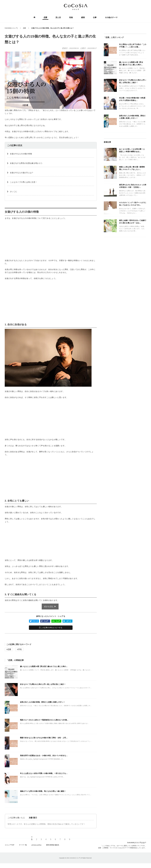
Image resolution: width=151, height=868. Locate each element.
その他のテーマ (111, 17)
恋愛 (45, 17)
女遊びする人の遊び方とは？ (22, 173)
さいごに (14, 192)
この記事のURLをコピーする (51, 628)
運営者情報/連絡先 (53, 845)
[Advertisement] (51, 239)
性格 (71, 17)
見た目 (58, 17)
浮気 (20, 649)
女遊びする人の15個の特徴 (21, 154)
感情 (83, 17)
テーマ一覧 (23, 845)
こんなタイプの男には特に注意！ (23, 182)
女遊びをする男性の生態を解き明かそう (26, 163)
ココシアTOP (9, 845)
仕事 (95, 17)
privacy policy (37, 845)
